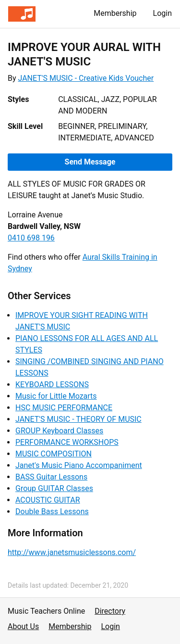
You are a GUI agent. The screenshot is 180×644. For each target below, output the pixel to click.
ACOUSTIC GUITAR (48, 500)
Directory (110, 611)
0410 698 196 (31, 238)
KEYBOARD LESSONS (52, 385)
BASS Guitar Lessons (51, 477)
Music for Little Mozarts (56, 396)
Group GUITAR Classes (54, 488)
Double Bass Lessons (52, 511)
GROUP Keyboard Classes (59, 431)
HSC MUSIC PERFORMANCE (64, 408)
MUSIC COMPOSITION (54, 454)
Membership (115, 13)
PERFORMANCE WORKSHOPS (67, 442)
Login (162, 13)
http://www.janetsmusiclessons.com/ (72, 552)
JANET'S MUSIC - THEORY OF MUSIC (78, 419)
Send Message (90, 162)
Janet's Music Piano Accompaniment (79, 465)
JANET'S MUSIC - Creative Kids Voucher (86, 78)
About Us (23, 626)
